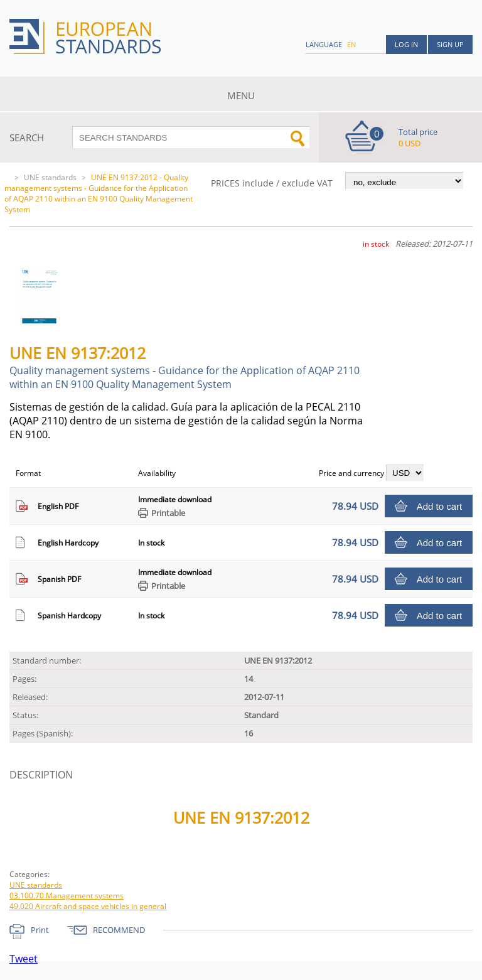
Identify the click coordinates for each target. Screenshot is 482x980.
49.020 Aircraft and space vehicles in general (88, 906)
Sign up (450, 44)
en (351, 44)
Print (40, 930)
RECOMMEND (119, 930)
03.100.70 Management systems (67, 896)
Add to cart (440, 506)
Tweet (24, 959)
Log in (406, 44)
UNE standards (50, 177)
